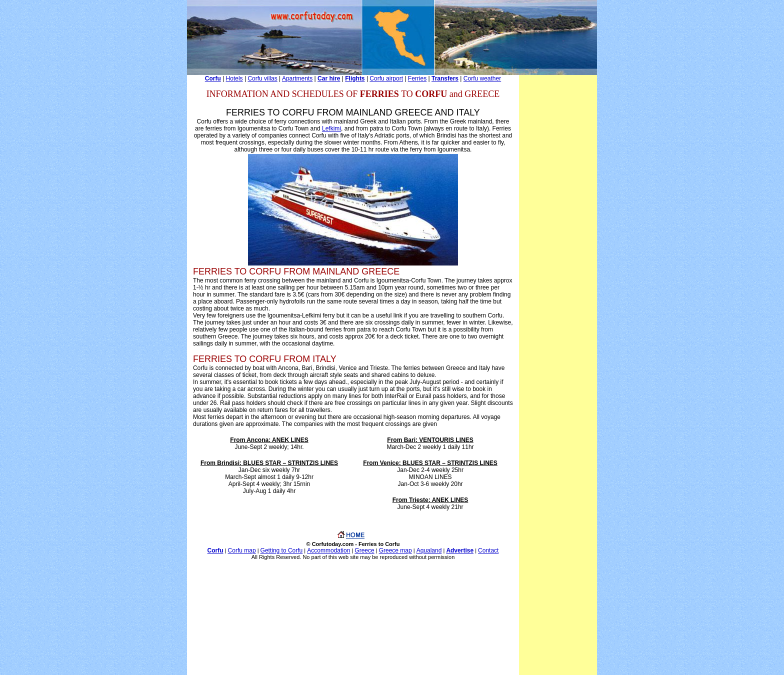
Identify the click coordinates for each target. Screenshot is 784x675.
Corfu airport (386, 78)
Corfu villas (262, 78)
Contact (488, 550)
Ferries (417, 78)
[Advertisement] (558, 225)
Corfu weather (482, 78)
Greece (364, 550)
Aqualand (429, 550)
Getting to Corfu (282, 550)
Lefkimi (331, 128)
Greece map (395, 550)
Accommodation (328, 550)
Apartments (297, 78)
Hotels (234, 78)
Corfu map (242, 550)
